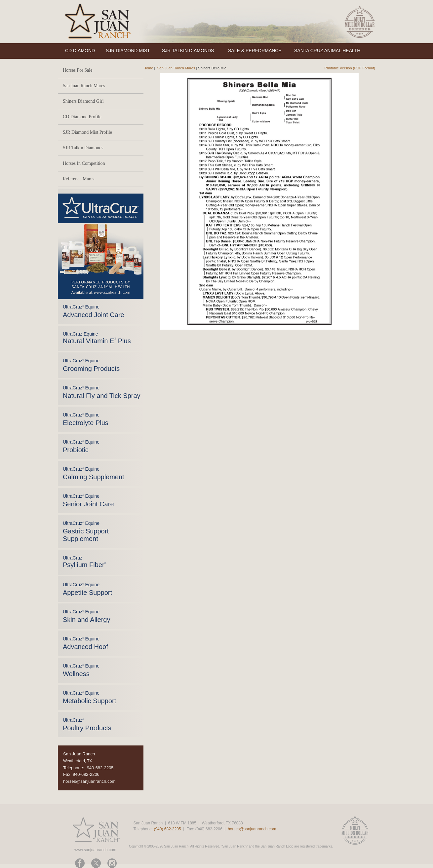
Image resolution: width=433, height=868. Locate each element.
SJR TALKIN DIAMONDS (188, 51)
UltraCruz (84, 562)
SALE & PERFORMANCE (255, 51)
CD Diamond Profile (82, 117)
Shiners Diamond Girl (83, 101)
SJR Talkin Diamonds (83, 148)
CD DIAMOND (80, 51)
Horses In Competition (84, 163)
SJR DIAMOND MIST (128, 51)
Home (148, 68)
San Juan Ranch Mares (84, 86)
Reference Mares (79, 179)
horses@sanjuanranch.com (89, 781)
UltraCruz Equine (97, 338)
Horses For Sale (78, 70)
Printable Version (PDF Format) (350, 68)
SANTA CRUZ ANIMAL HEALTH (327, 51)
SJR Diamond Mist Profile (87, 132)
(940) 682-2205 (167, 829)
